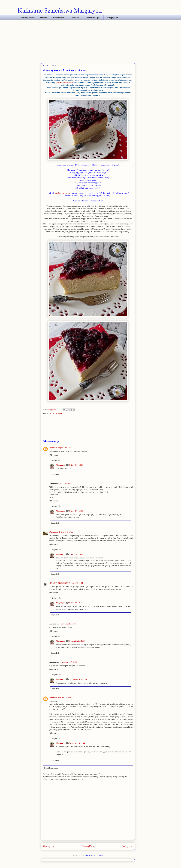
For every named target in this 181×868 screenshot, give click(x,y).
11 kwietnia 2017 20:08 (68, 662)
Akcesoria (75, 18)
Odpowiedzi (57, 460)
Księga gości (112, 18)
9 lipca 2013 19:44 (76, 583)
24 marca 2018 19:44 (77, 743)
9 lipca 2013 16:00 (76, 465)
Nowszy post (49, 846)
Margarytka (53, 410)
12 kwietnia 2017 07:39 (78, 679)
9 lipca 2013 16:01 (76, 511)
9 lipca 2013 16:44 (76, 554)
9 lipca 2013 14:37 (66, 483)
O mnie (43, 18)
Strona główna (27, 18)
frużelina (54, 413)
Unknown (53, 448)
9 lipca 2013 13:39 (65, 448)
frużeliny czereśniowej (63, 193)
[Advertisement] (91, 40)
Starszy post (127, 846)
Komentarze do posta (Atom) (93, 855)
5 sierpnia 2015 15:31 (77, 641)
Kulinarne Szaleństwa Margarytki (60, 10)
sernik (60, 413)
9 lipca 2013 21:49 (76, 603)
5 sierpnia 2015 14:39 (68, 624)
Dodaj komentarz (51, 768)
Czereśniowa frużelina (64, 83)
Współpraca (58, 18)
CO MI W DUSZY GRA (59, 583)
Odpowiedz (54, 455)
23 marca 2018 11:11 (65, 698)
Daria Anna (54, 532)
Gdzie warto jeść (93, 18)
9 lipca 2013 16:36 (66, 532)
